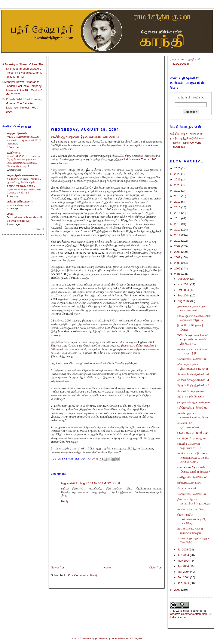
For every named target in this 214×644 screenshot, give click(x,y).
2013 (178, 224)
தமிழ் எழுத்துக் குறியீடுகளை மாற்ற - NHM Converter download (188, 143)
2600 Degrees (135, 639)
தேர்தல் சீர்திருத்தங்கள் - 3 (193, 380)
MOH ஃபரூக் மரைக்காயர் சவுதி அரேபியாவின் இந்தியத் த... (193, 339)
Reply (65, 501)
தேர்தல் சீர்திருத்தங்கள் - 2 (193, 385)
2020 (178, 185)
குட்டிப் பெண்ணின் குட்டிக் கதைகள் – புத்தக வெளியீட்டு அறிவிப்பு (24, 140)
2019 (178, 191)
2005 (178, 268)
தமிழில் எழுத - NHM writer (187, 134)
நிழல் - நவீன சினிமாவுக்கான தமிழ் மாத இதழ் (192, 519)
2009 (178, 246)
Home (107, 567)
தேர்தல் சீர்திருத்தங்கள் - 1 (193, 391)
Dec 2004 (184, 279)
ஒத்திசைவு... (15, 152)
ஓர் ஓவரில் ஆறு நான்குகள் (194, 402)
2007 (178, 257)
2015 (178, 213)
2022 (178, 174)
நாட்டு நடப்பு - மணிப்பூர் (192, 433)
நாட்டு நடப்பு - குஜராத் (191, 438)
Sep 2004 (184, 295)
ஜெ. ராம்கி (68, 483)
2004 (178, 274)
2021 (178, 179)
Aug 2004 (184, 301)
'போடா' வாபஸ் (187, 488)
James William (118, 639)
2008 (178, 252)
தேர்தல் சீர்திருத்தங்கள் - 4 (193, 374)
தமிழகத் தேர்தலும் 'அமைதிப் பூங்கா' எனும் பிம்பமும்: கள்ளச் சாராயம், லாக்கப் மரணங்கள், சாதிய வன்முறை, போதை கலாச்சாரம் (24, 186)
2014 (178, 218)
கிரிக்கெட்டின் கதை (189, 483)
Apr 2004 (184, 566)
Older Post (156, 567)
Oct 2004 (184, 290)
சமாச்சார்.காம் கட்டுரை (191, 509)
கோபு (10, 214)
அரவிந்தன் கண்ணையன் (23, 175)
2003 (178, 590)
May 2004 (184, 561)
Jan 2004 (184, 583)
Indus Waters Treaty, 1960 (140, 159)
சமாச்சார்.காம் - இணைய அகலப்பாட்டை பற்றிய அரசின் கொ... (193, 458)
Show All (40, 229)
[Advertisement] (107, 87)
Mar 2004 (184, 572)
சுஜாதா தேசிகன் (17, 133)
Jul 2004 (183, 550)
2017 (178, 202)
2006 (178, 263)
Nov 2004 (184, 284)
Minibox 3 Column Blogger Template (90, 639)
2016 (178, 207)
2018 (178, 196)
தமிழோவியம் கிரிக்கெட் (192, 359)
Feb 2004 (184, 577)
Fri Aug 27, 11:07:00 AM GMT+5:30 (98, 483)
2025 (178, 168)
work (179, 611)
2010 (178, 241)
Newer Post (58, 567)
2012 (178, 230)
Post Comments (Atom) (82, 575)
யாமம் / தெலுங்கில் (18, 205)
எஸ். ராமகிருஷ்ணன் (20, 202)
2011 (178, 235)
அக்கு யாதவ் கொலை (190, 396)
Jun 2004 (184, 555)
